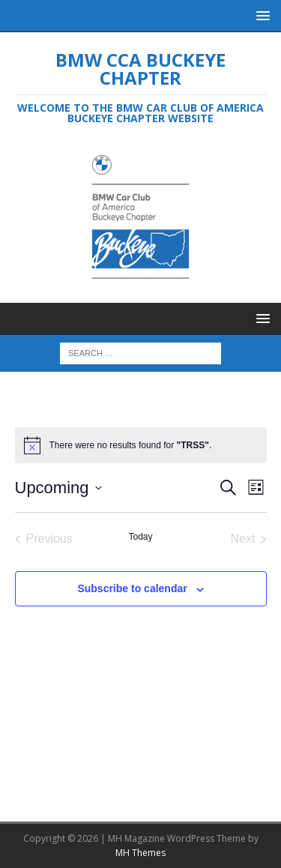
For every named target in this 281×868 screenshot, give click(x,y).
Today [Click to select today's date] (140, 537)
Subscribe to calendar (132, 588)
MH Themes (140, 853)
